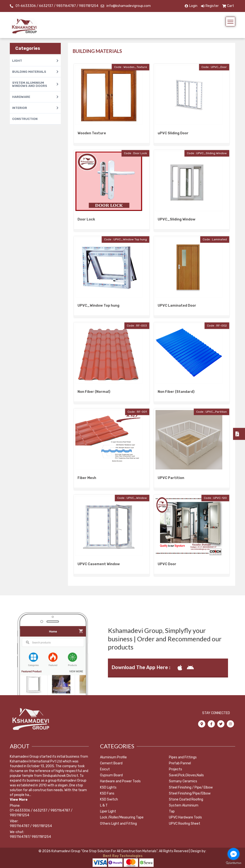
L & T (104, 805)
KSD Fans (107, 793)
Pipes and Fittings (183, 757)
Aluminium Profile (113, 757)
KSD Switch (109, 799)
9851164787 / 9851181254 (31, 826)
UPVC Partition (171, 478)
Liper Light (108, 811)
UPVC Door (167, 564)
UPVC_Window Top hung (98, 306)
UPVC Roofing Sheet (185, 824)
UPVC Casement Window (99, 564)
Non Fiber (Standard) (176, 392)
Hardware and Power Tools (120, 781)
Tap (172, 811)
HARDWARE (35, 97)
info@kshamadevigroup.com (129, 6)
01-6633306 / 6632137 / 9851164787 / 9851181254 (57, 6)
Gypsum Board (111, 775)
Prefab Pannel (180, 763)
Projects (175, 769)
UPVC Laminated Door (177, 306)
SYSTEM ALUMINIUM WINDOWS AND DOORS (35, 84)
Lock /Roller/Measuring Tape (122, 817)
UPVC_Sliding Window (177, 219)
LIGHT (35, 61)
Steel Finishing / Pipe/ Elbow (191, 787)
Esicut (105, 769)
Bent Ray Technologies (122, 856)
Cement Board (111, 763)
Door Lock (86, 219)
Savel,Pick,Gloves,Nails (186, 775)
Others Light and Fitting (118, 824)
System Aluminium (184, 805)
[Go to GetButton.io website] (234, 863)
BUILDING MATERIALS (35, 72)
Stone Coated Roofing (186, 799)
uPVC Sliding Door (173, 133)
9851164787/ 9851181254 (30, 837)
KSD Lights (108, 787)
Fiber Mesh (87, 478)
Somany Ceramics (183, 781)
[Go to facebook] (234, 854)
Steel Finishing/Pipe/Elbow (190, 793)
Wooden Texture (92, 133)
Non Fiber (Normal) (94, 392)
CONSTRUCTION (25, 119)
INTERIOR (35, 108)
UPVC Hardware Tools (185, 817)
